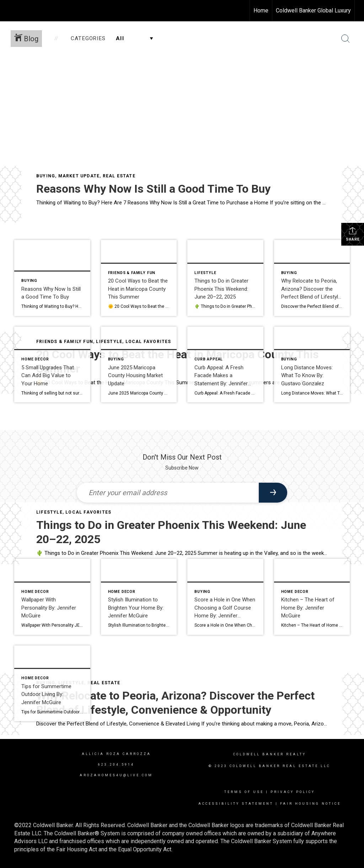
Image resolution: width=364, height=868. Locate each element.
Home (261, 10)
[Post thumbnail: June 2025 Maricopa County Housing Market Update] (139, 365)
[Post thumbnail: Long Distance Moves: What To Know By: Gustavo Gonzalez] (312, 365)
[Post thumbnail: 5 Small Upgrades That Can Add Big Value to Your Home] (52, 365)
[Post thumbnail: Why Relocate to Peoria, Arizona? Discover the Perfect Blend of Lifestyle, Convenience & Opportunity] (312, 278)
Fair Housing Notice (311, 804)
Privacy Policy (293, 792)
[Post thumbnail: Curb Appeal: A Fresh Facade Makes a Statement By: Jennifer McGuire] (225, 365)
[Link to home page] (9, 11)
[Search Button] (346, 39)
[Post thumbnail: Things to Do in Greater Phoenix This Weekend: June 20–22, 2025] (225, 278)
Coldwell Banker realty (270, 754)
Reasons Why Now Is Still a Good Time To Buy (153, 189)
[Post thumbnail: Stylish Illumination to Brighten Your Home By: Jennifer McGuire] (139, 597)
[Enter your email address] (168, 493)
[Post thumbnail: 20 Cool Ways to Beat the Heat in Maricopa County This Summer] (139, 278)
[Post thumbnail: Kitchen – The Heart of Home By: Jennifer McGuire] (312, 597)
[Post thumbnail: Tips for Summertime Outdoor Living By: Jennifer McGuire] (52, 684)
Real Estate (119, 176)
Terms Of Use (244, 792)
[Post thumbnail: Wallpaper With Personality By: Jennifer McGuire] (52, 597)
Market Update (79, 176)
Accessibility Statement (236, 804)
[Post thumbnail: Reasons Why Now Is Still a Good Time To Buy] (52, 278)
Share (353, 234)
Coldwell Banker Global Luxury (313, 10)
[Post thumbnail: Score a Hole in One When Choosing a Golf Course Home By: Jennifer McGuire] (225, 597)
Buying (46, 176)
